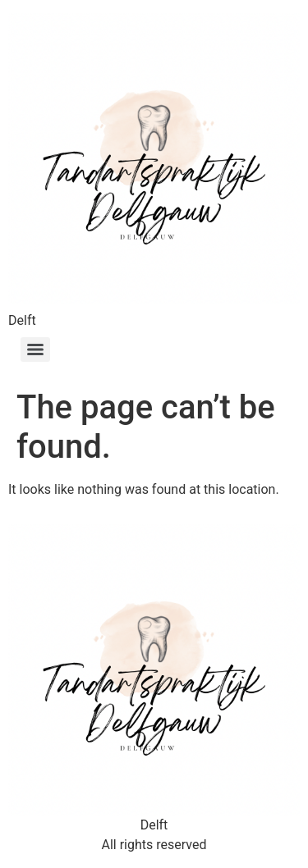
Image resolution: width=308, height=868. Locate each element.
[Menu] (35, 349)
